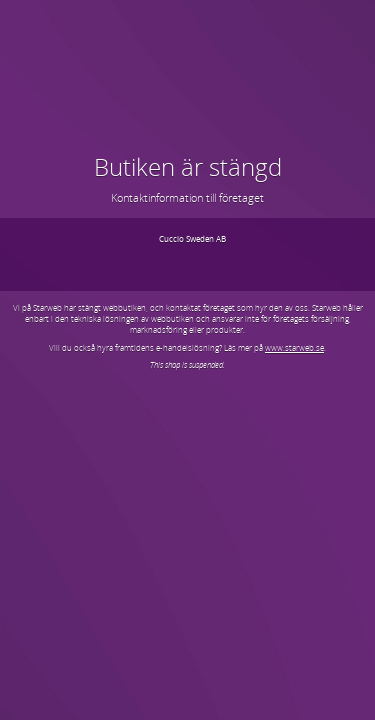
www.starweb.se (294, 347)
